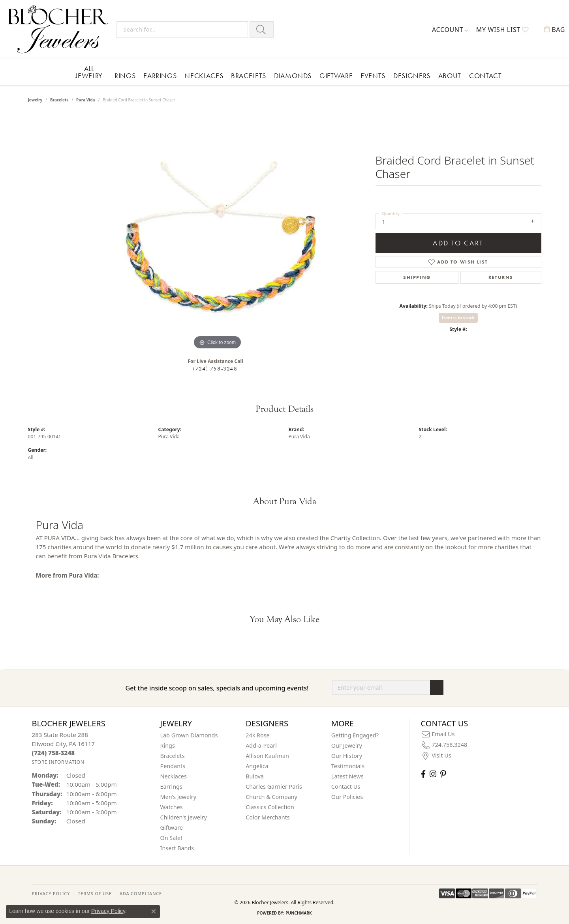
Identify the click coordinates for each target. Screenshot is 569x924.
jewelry (35, 100)
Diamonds (293, 76)
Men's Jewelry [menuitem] (178, 797)
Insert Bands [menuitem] (177, 848)
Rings (125, 76)
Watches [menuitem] (172, 807)
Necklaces (204, 76)
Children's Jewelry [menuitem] (184, 817)
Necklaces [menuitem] (174, 776)
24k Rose (258, 735)
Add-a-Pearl (261, 745)
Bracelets (249, 76)
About (450, 76)
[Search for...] (182, 30)
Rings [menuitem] (168, 745)
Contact (485, 76)
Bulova (255, 776)
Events (373, 76)
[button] (450, 30)
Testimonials (348, 766)
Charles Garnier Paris (274, 787)
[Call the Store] (54, 753)
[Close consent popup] (154, 911)
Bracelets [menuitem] (173, 756)
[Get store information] (58, 762)
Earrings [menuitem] (171, 787)
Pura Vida (85, 100)
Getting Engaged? (355, 735)
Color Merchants (268, 817)
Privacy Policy (108, 911)
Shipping (417, 277)
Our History (347, 756)
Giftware (336, 76)
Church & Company (271, 797)
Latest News (347, 776)
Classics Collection (270, 807)
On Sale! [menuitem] (171, 838)
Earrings (160, 76)
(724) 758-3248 (215, 368)
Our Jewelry (347, 745)
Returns (501, 277)
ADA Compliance (141, 893)
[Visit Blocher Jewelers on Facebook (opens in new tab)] (423, 774)
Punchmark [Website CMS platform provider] (299, 913)
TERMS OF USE (95, 893)
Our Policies (347, 797)
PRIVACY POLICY (51, 893)
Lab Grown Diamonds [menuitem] (189, 735)
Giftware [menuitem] (172, 828)
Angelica (257, 766)
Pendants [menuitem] (173, 766)
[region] (218, 233)
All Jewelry (89, 72)
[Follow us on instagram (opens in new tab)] (433, 774)
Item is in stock (458, 317)
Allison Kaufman (267, 756)
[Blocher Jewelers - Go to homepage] (60, 29)
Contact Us (346, 787)
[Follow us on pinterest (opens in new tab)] (443, 774)
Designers (412, 76)
